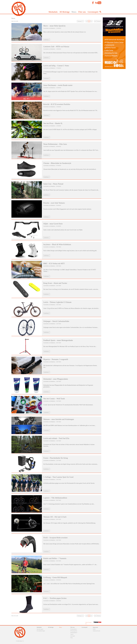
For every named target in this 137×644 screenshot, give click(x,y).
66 (95, 21)
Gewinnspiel (93, 12)
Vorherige (79, 21)
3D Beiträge (65, 12)
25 (91, 21)
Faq (71, 638)
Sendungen (40, 629)
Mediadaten (74, 633)
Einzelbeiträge (41, 631)
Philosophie (74, 631)
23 (87, 21)
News (74, 12)
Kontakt (73, 636)
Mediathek (53, 12)
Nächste (99, 21)
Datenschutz (96, 631)
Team (72, 634)
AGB (94, 629)
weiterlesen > (47, 40)
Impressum (95, 627)
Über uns (82, 12)
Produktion (74, 629)
